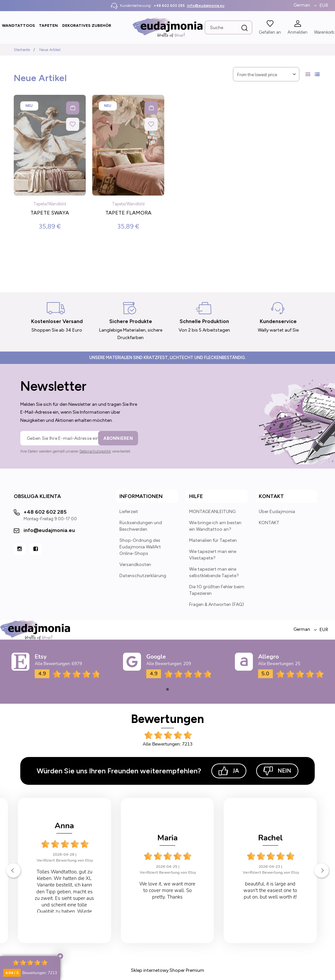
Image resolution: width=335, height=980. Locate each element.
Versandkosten (135, 565)
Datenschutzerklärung (143, 576)
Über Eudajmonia (277, 512)
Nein (277, 771)
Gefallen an (270, 32)
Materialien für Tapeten (213, 540)
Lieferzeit (129, 512)
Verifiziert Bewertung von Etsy (65, 872)
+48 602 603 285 (169, 6)
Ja (229, 771)
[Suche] (245, 28)
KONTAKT (269, 523)
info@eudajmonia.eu (206, 6)
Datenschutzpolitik (95, 451)
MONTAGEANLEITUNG (212, 512)
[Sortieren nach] (266, 74)
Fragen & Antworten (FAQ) (217, 604)
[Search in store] (229, 27)
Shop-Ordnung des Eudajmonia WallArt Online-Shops (140, 547)
